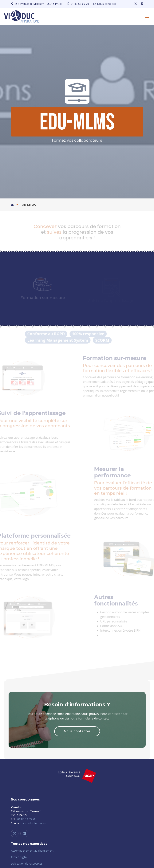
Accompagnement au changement (32, 851)
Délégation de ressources (27, 864)
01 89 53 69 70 (26, 819)
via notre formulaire (35, 823)
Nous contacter (77, 731)
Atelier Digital (19, 857)
